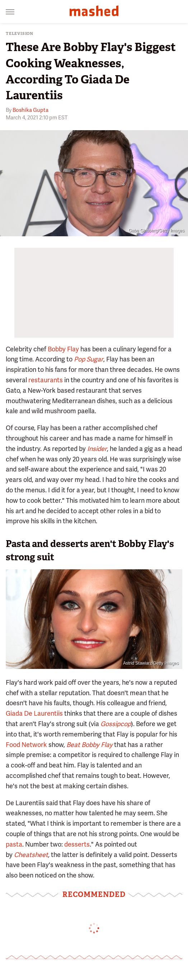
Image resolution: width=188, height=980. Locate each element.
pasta (14, 844)
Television (20, 34)
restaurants (46, 380)
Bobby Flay (63, 349)
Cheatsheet (31, 855)
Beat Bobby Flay (90, 745)
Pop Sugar (89, 359)
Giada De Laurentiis (34, 713)
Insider (97, 449)
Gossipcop (116, 724)
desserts (77, 844)
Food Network (26, 745)
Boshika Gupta (30, 110)
